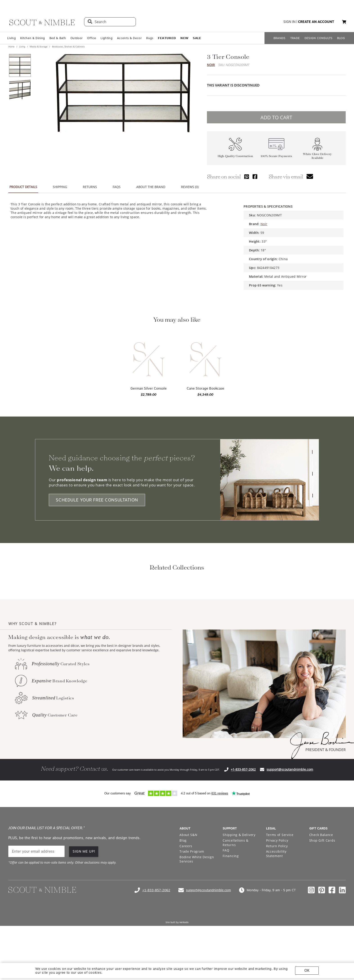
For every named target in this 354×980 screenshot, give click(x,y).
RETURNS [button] (90, 187)
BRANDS (280, 38)
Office (92, 38)
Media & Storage (39, 47)
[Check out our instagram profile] (311, 950)
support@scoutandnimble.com (290, 829)
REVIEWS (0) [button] (190, 187)
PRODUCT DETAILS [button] (23, 187)
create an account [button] (316, 22)
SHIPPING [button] (60, 187)
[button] (344, 22)
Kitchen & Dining (32, 38)
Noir (211, 65)
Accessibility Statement (276, 913)
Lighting (106, 38)
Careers (186, 906)
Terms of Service (280, 894)
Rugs (150, 38)
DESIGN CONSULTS (319, 38)
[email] (36, 911)
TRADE (295, 38)
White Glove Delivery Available (317, 156)
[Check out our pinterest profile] (322, 950)
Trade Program (192, 911)
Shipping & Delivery (239, 894)
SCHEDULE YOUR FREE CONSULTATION (97, 500)
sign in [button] (289, 22)
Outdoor (76, 38)
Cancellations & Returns (236, 902)
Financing (231, 915)
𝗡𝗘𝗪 (184, 38)
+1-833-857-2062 (243, 829)
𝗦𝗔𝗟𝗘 (197, 38)
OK (307, 970)
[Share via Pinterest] (247, 176)
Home (12, 47)
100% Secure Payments (276, 156)
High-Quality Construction (235, 156)
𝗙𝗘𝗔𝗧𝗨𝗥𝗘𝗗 (167, 38)
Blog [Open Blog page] (183, 900)
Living (11, 38)
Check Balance (321, 894)
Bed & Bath (58, 38)
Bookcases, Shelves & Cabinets (68, 47)
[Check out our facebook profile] (332, 950)
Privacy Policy (277, 900)
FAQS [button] (117, 187)
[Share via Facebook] (255, 176)
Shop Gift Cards (322, 900)
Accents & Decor (129, 38)
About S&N (188, 894)
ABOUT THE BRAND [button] (151, 187)
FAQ (226, 910)
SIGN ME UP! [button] (84, 911)
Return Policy (277, 906)
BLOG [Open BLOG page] (341, 38)
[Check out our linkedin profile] (342, 950)
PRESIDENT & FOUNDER (326, 809)
